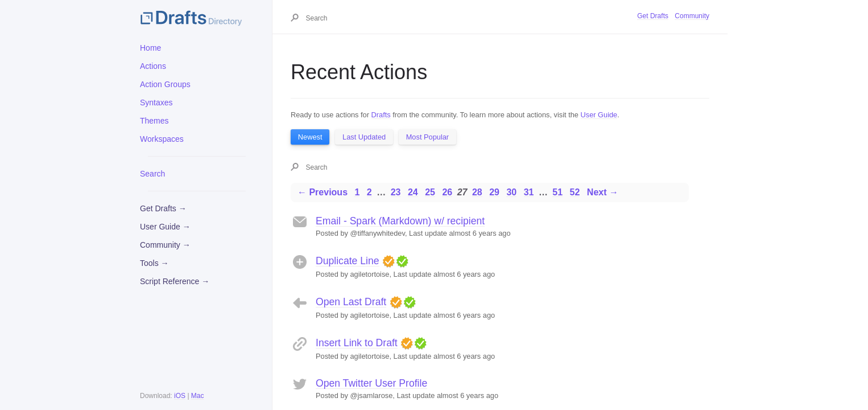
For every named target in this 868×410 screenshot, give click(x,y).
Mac (198, 396)
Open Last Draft (351, 302)
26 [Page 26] (447, 192)
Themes (154, 121)
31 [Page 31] (529, 192)
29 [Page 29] (494, 192)
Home (150, 48)
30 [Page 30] (511, 192)
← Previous (323, 192)
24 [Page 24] (413, 192)
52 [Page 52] (575, 192)
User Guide (599, 115)
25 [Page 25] (430, 192)
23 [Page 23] (396, 192)
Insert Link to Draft (357, 343)
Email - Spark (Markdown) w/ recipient (400, 221)
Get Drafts (653, 16)
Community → (165, 245)
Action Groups (165, 84)
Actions (153, 66)
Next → (603, 192)
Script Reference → (175, 281)
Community (692, 16)
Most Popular (427, 137)
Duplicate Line (348, 261)
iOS (180, 396)
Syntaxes (156, 102)
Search (152, 174)
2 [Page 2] (369, 192)
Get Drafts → (163, 208)
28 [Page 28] (477, 192)
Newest (310, 137)
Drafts (381, 115)
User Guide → (165, 227)
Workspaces (162, 139)
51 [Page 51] (557, 192)
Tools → (154, 263)
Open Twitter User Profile (371, 383)
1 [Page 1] (357, 192)
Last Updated (364, 137)
